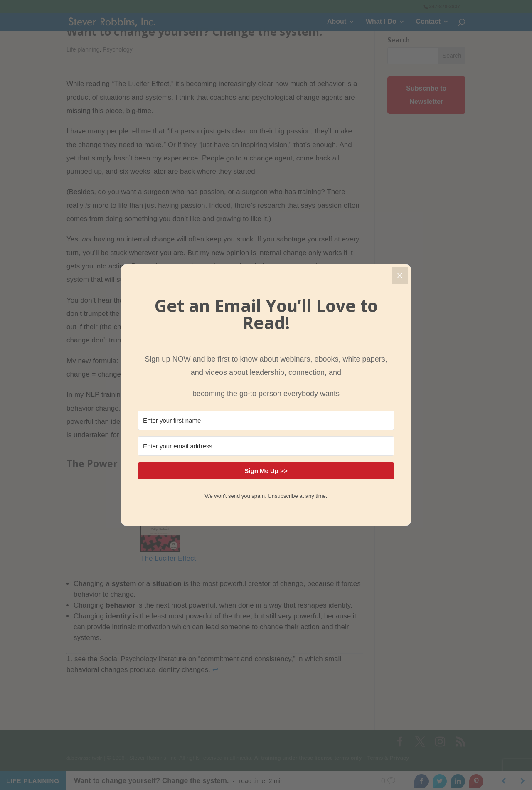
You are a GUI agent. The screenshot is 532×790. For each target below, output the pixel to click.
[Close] (400, 276)
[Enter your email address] (266, 446)
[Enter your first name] (266, 420)
